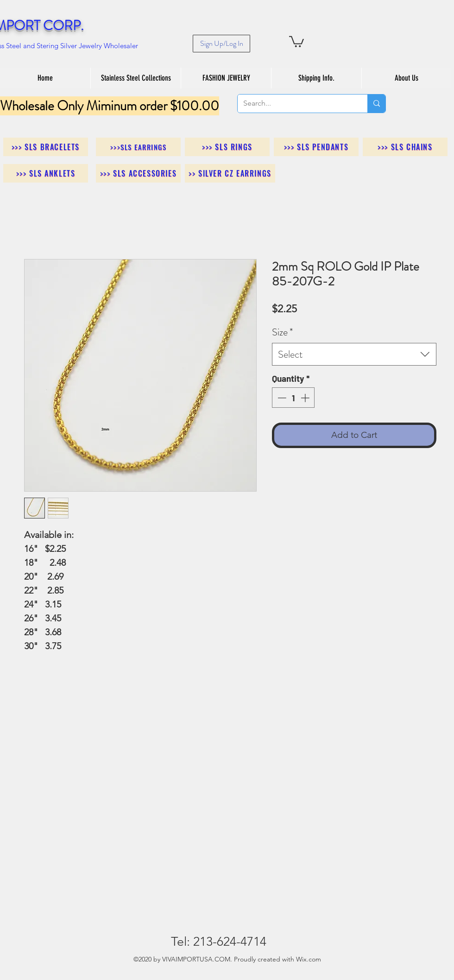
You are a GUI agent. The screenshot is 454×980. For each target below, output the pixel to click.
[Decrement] (281, 398)
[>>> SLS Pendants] (316, 147)
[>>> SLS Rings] (227, 147)
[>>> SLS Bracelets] (46, 147)
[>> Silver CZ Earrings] (230, 173)
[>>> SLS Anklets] (46, 173)
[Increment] (306, 398)
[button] (296, 41)
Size (282, 332)
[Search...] (296, 104)
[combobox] (354, 354)
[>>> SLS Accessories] (138, 173)
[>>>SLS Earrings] (138, 147)
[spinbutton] (293, 398)
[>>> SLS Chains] (405, 147)
